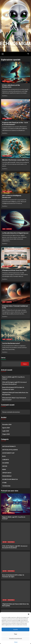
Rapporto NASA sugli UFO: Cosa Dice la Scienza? (13, 378)
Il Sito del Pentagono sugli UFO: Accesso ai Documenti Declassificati (14, 383)
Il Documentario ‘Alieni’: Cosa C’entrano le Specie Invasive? (14, 399)
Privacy (16, 642)
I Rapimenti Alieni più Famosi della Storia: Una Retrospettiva (15, 394)
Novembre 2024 (7, 425)
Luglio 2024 (6, 431)
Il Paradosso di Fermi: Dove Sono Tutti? (14, 271)
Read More (5, 96)
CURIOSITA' (9, 81)
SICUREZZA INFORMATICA (10, 480)
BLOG (4, 81)
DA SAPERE (6, 463)
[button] (29, 614)
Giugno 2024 (6, 434)
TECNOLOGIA (6, 486)
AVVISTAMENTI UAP (8, 453)
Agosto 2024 (6, 428)
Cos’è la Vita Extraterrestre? (11, 344)
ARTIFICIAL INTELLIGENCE (10, 450)
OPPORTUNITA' (7, 473)
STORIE (4, 483)
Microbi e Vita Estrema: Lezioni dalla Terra (15, 160)
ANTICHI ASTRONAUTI (9, 447)
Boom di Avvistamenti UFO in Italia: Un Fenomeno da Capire (13, 389)
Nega (15, 634)
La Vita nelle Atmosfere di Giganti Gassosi (15, 233)
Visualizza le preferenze (15, 638)
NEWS (4, 470)
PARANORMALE (7, 476)
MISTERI (5, 466)
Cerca (3, 358)
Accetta (15, 629)
